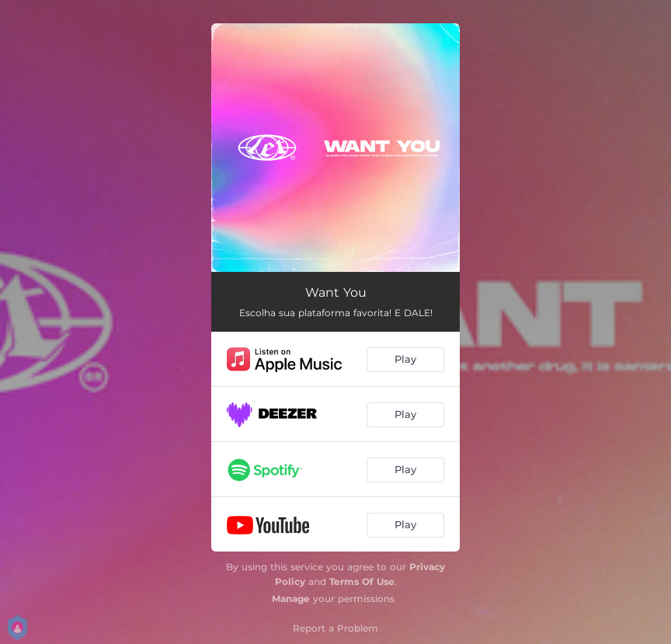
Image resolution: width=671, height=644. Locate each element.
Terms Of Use (362, 581)
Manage (291, 599)
